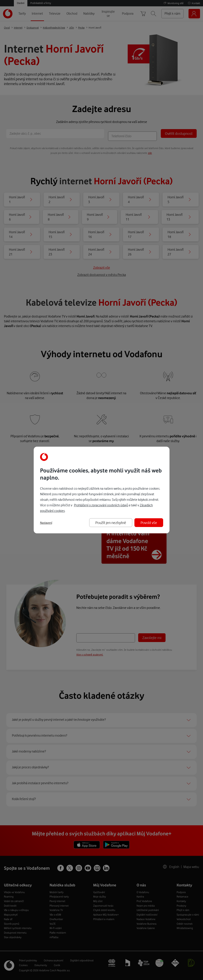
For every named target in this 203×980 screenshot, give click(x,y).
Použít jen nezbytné (111, 523)
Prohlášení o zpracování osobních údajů (101, 505)
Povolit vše (149, 523)
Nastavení (46, 523)
